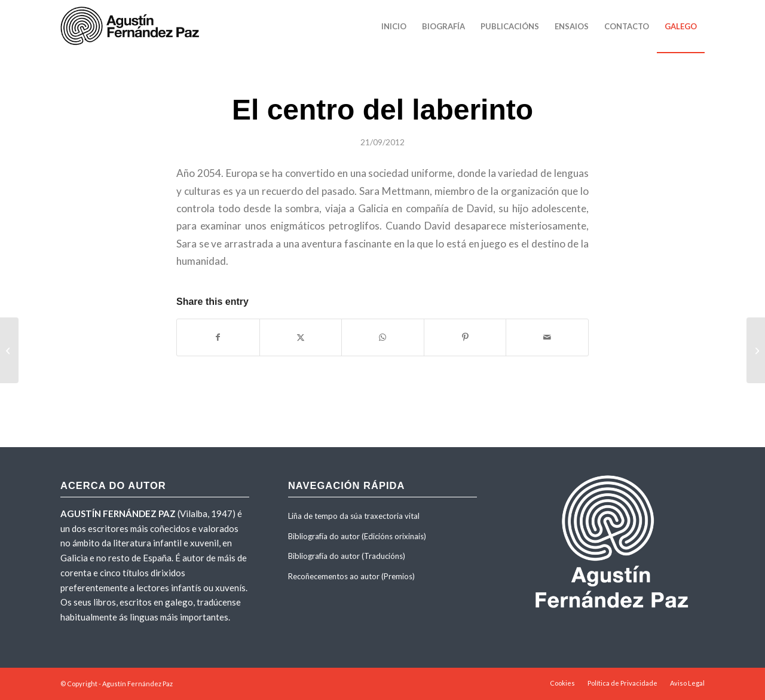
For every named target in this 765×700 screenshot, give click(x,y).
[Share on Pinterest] (465, 337)
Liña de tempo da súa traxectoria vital (354, 516)
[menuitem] (394, 26)
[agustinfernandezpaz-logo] (132, 26)
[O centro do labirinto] (9, 350)
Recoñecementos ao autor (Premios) (351, 576)
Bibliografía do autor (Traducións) (347, 556)
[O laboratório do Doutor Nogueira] (756, 350)
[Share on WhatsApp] (383, 337)
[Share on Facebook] (218, 337)
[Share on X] (301, 337)
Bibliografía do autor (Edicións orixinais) (357, 536)
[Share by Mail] (547, 337)
